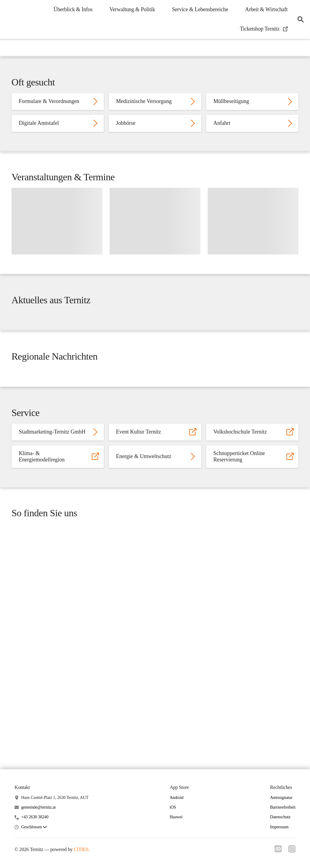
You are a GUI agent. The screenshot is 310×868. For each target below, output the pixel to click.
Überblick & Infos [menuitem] (71, 9)
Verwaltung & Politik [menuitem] (130, 9)
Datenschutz (280, 817)
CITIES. (82, 849)
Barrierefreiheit (283, 808)
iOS (173, 808)
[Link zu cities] (277, 851)
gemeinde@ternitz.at (38, 808)
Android (176, 798)
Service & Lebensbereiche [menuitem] (198, 9)
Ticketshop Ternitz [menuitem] (262, 29)
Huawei (176, 817)
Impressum (279, 827)
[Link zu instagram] (292, 851)
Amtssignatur (281, 798)
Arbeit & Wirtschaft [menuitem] (265, 9)
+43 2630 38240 (35, 817)
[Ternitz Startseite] (9, 19)
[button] (34, 827)
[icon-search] (300, 19)
